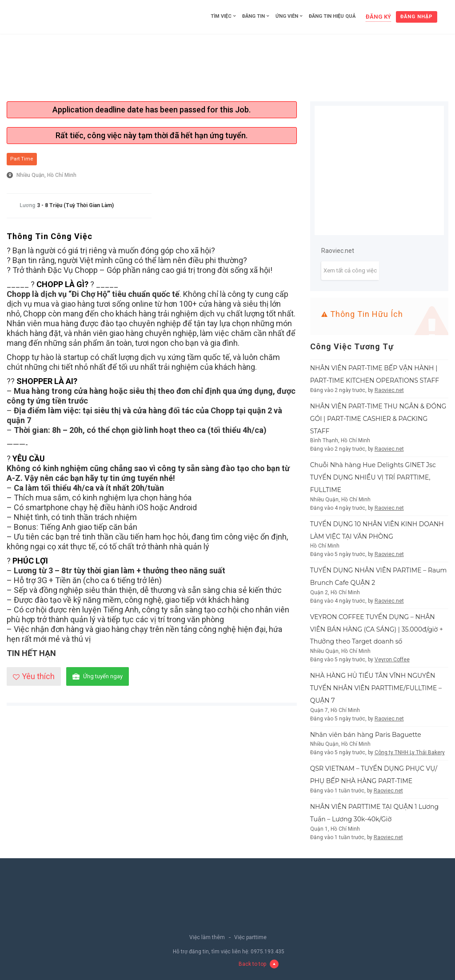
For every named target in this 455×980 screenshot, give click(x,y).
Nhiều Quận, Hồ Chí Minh (46, 175)
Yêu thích (34, 676)
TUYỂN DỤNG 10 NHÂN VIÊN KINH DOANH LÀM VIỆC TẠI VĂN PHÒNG (377, 530)
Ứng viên (287, 16)
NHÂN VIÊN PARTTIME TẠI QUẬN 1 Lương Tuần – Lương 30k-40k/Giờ (374, 813)
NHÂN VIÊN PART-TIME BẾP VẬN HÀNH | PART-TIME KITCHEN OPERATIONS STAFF (375, 374)
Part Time (22, 159)
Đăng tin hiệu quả (332, 16)
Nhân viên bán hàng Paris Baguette (366, 735)
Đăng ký (378, 17)
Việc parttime (250, 937)
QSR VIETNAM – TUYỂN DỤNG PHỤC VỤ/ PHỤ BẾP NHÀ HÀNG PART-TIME (374, 775)
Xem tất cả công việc (350, 270)
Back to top (259, 964)
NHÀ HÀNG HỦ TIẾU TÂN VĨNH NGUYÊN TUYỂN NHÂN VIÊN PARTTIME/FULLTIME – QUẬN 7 (376, 688)
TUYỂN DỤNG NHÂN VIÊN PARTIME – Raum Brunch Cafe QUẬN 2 (379, 576)
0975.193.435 (267, 952)
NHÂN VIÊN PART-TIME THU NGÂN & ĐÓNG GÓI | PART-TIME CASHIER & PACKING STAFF (378, 419)
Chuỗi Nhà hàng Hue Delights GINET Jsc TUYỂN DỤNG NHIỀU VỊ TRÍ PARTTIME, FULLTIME (373, 477)
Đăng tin (253, 16)
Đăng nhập (417, 17)
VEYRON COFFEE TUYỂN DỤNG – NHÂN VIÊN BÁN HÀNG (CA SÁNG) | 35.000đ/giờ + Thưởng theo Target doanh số (377, 629)
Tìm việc (221, 16)
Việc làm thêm (207, 937)
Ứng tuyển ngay (98, 677)
